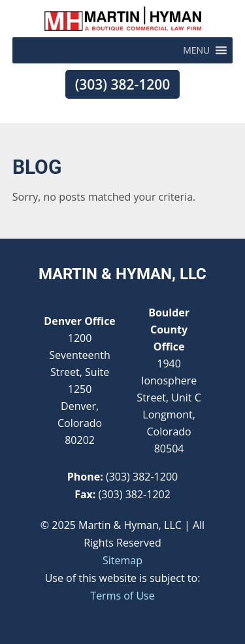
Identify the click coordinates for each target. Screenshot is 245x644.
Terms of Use (122, 596)
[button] (196, 50)
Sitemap (122, 560)
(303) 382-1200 (123, 84)
